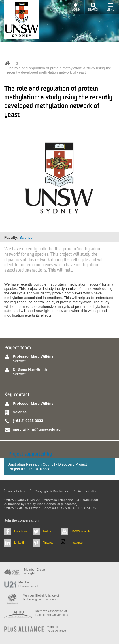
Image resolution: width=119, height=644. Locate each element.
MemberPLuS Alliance (56, 629)
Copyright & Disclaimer (51, 491)
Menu (110, 7)
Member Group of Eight (35, 571)
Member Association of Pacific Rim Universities (52, 613)
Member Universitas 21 (28, 584)
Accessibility (87, 491)
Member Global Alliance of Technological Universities (41, 597)
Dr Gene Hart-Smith (30, 370)
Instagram (77, 543)
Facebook (21, 531)
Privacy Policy (15, 491)
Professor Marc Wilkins (33, 356)
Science (26, 237)
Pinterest (48, 543)
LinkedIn (20, 543)
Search (93, 7)
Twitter (47, 531)
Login (76, 7)
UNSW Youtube (81, 531)
